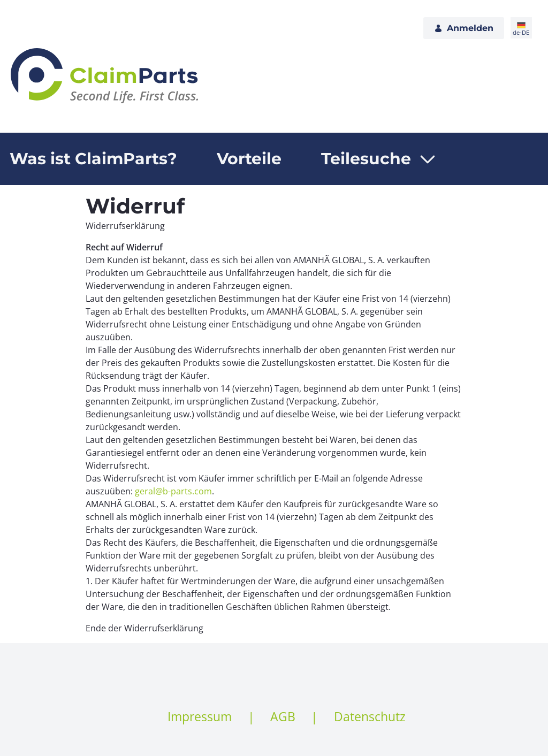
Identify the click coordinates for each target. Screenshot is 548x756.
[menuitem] (249, 159)
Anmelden (464, 28)
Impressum (200, 716)
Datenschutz (370, 716)
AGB (283, 716)
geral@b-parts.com (173, 491)
